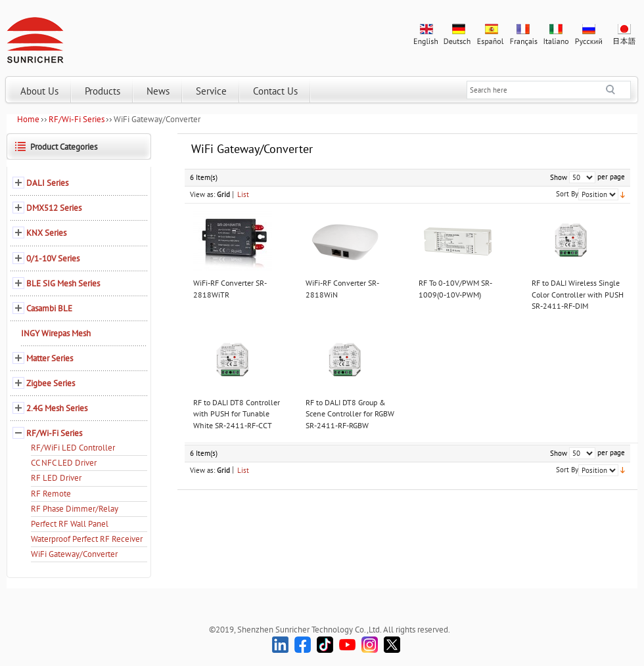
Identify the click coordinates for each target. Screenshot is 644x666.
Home (28, 119)
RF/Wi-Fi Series (77, 119)
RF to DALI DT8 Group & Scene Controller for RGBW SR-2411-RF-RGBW (350, 414)
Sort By (567, 194)
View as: (202, 194)
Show (559, 177)
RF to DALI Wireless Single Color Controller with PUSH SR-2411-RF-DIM (578, 294)
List (243, 194)
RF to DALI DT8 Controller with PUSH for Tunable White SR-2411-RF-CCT (237, 414)
